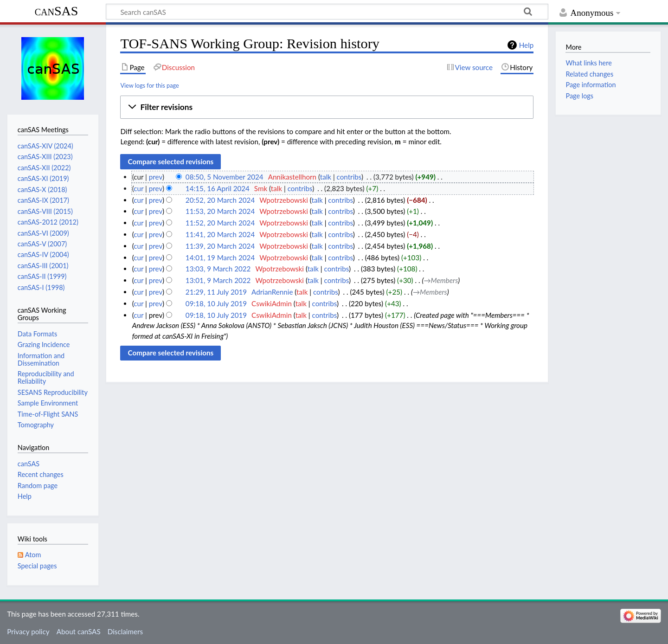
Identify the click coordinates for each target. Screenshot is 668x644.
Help (526, 45)
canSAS (57, 11)
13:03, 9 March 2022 (218, 269)
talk (326, 177)
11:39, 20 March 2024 (220, 246)
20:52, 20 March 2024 (220, 200)
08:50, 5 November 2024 (225, 177)
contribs (349, 177)
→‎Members (441, 280)
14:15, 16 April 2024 (218, 188)
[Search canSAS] (327, 12)
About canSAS (79, 631)
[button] (327, 107)
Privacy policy (28, 631)
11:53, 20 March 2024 (220, 211)
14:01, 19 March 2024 (220, 258)
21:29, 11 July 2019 (216, 292)
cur (138, 188)
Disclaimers (125, 631)
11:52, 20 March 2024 (220, 223)
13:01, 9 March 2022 (218, 280)
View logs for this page (149, 85)
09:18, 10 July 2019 (216, 303)
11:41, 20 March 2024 (220, 234)
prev (156, 177)
